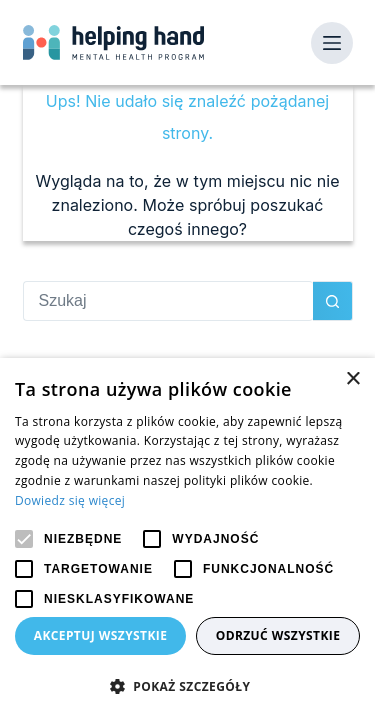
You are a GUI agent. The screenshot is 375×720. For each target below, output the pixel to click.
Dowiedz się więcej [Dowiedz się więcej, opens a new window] (70, 500)
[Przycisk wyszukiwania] (333, 301)
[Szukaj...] (168, 301)
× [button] (352, 379)
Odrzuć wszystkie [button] (278, 635)
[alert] (187, 539)
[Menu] (332, 43)
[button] (187, 686)
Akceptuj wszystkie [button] (101, 635)
